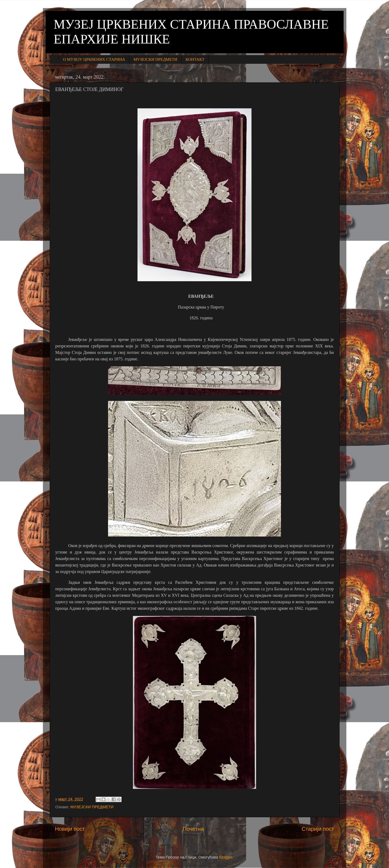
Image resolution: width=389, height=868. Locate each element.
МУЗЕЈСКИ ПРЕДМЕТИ (155, 59)
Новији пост (70, 829)
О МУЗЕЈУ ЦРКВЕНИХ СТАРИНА (94, 59)
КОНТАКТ (195, 59)
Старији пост (318, 829)
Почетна (193, 829)
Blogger (226, 857)
